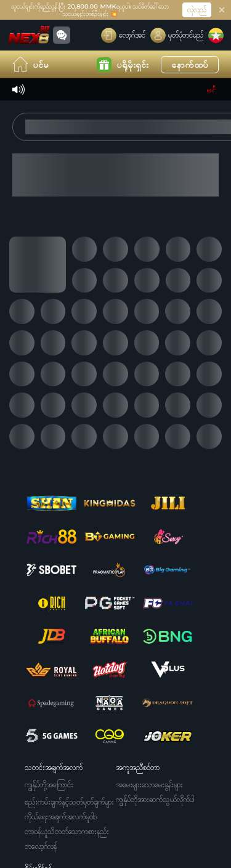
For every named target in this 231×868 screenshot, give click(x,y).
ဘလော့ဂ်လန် (41, 846)
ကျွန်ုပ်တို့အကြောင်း (49, 785)
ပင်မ (30, 64)
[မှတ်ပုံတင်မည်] (177, 35)
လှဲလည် (197, 10)
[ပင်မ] (29, 35)
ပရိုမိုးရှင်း (123, 65)
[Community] (62, 35)
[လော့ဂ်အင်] (123, 35)
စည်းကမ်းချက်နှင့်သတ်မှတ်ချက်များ (69, 802)
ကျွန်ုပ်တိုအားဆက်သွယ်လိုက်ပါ (155, 799)
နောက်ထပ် (190, 64)
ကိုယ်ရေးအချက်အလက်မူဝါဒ (61, 817)
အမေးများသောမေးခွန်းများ (149, 785)
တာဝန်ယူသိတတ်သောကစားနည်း (67, 831)
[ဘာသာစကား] (216, 35)
